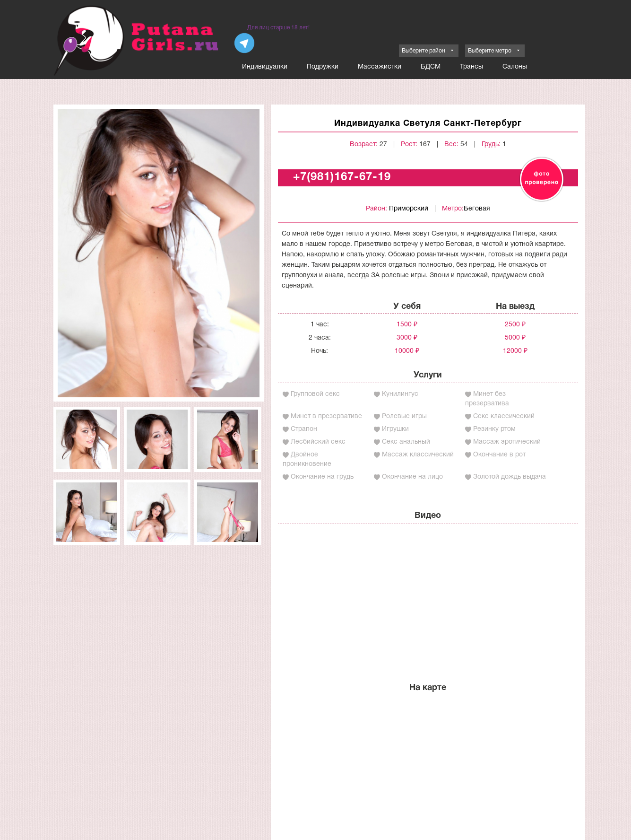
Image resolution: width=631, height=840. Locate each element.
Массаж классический (418, 455)
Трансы (471, 67)
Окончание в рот (499, 455)
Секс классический (504, 416)
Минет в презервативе (326, 416)
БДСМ (431, 67)
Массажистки (380, 67)
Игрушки (395, 429)
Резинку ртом (494, 429)
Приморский (409, 209)
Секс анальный (406, 442)
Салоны (515, 67)
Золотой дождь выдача (510, 477)
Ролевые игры (404, 416)
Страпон (304, 429)
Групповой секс (315, 394)
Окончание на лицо (412, 477)
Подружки (323, 67)
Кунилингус (400, 394)
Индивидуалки (265, 67)
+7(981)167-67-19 (342, 177)
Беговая (477, 209)
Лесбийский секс (318, 442)
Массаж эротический (507, 442)
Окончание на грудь (322, 477)
